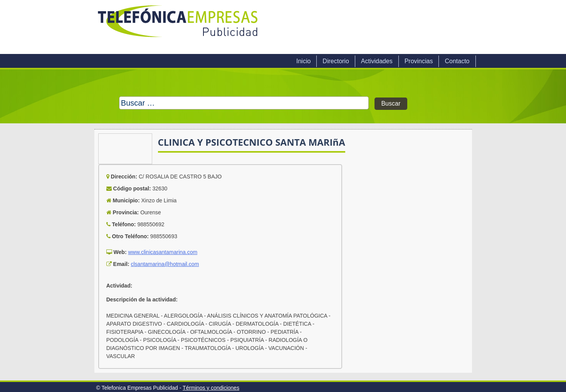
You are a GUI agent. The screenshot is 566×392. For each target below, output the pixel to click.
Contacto (457, 61)
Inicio (303, 61)
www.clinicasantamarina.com (163, 252)
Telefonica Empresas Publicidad (178, 27)
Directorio (336, 61)
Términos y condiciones (211, 388)
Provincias (419, 61)
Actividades (377, 61)
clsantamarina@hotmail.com (165, 264)
